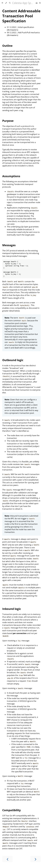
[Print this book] (37, 3)
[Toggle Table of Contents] (2, 3)
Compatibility (12, 810)
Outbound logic (13, 360)
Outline (7, 46)
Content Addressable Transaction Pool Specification (21, 16)
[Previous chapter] (7, 859)
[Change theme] (6, 3)
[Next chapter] (36, 859)
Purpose (8, 121)
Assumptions (11, 176)
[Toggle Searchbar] (10, 3)
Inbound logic (12, 609)
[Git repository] (40, 3)
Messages (9, 245)
